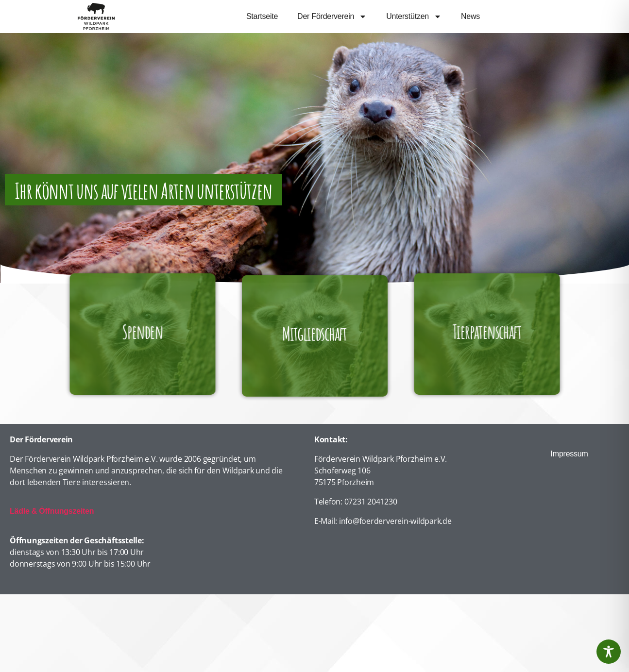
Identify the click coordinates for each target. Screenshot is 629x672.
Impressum (569, 454)
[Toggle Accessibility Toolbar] (609, 652)
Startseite (262, 16)
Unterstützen (414, 17)
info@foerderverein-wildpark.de (395, 521)
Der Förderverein (332, 17)
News (470, 16)
